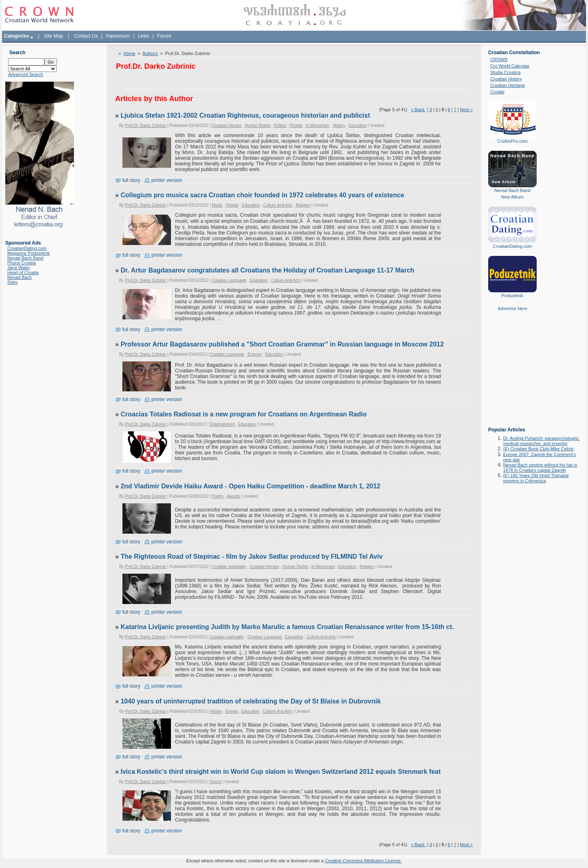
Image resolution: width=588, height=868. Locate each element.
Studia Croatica (505, 72)
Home (129, 53)
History (339, 126)
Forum (164, 36)
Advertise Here (513, 308)
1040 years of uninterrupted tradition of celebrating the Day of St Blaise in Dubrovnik (251, 701)
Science (255, 354)
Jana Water (19, 268)
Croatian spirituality (229, 567)
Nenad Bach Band (25, 258)
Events (232, 711)
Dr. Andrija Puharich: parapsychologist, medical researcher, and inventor (541, 441)
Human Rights (257, 126)
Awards (233, 496)
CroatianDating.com (27, 248)
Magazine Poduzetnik (28, 253)
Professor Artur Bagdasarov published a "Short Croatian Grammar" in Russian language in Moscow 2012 (282, 344)
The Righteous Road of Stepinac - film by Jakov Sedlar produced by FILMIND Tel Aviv (251, 556)
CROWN (499, 59)
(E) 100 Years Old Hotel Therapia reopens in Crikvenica (536, 478)
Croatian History (506, 79)
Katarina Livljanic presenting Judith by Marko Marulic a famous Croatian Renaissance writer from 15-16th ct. (287, 627)
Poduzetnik (512, 296)
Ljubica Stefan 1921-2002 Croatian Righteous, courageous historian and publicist (245, 115)
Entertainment (222, 424)
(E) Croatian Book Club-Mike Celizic (538, 449)
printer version (163, 180)
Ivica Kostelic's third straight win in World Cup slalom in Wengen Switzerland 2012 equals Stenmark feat (280, 772)
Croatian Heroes (227, 126)
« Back (418, 110)
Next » (466, 110)
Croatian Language (229, 280)
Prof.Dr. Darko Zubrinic (146, 126)
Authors (150, 53)
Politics (280, 126)
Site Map (54, 36)
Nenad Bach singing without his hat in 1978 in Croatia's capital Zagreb (540, 468)
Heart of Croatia (23, 272)
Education (358, 126)
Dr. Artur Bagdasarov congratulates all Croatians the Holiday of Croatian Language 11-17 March (267, 270)
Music (217, 205)
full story (128, 180)
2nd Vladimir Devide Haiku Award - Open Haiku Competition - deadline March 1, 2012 (250, 486)
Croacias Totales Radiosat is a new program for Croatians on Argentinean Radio (243, 414)
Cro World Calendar (510, 66)
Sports (216, 782)
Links (143, 36)
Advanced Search (26, 74)
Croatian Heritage (508, 85)
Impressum (118, 36)
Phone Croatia (21, 263)
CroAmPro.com (512, 141)
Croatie (497, 92)
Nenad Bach (20, 277)
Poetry (218, 496)
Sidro (13, 282)
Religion (303, 205)
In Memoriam (318, 126)
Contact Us (86, 36)
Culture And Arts (278, 205)
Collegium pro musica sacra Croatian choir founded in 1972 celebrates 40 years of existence (262, 195)
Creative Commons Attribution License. (363, 861)
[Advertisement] (512, 375)
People (296, 126)
